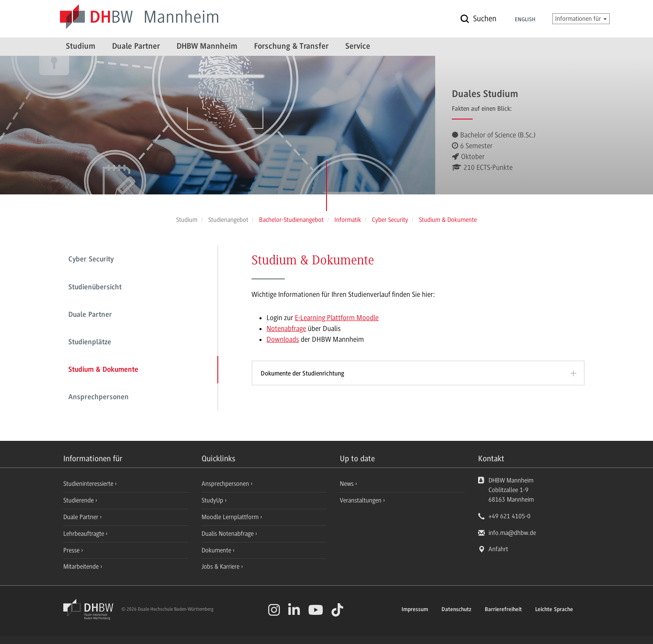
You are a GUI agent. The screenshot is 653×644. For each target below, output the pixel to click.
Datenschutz (456, 610)
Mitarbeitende (82, 567)
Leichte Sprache (554, 610)
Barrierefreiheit (503, 610)
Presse (72, 550)
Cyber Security (91, 260)
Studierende (79, 500)
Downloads (283, 339)
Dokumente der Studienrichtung (302, 373)
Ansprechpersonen (98, 398)
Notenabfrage (286, 328)
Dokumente (217, 550)
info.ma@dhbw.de (512, 533)
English (525, 20)
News (347, 484)
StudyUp (213, 500)
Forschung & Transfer (291, 47)
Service (358, 47)
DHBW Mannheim (207, 47)
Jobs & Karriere (221, 567)
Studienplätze (90, 343)
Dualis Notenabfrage (228, 534)
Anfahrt (498, 549)
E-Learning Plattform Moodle (337, 318)
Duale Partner (136, 47)
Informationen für (581, 19)
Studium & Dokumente (103, 370)
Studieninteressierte (89, 484)
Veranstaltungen (361, 500)
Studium (81, 47)
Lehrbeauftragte (85, 534)
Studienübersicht (95, 288)
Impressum (415, 610)
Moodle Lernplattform (231, 517)
